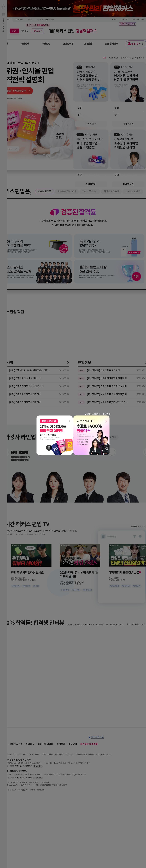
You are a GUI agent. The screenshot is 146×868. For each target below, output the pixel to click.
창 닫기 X (106, 414)
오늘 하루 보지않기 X (92, 414)
